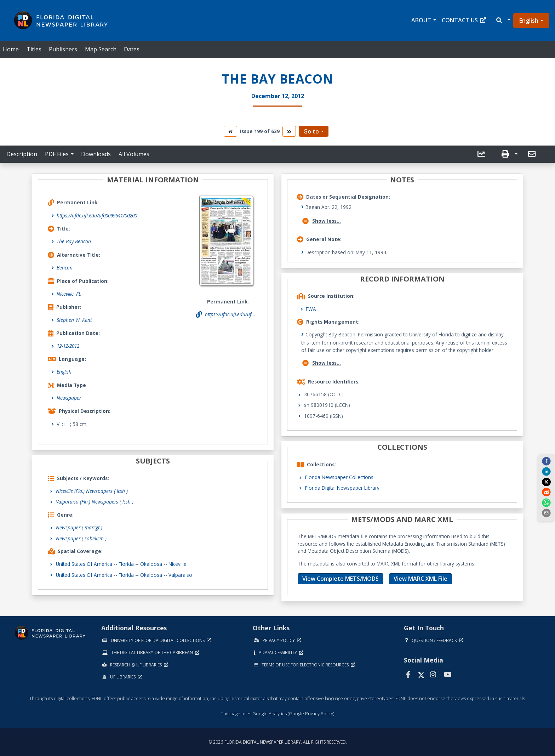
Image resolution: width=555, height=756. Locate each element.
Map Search (101, 49)
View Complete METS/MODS (341, 579)
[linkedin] (546, 471)
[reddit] (546, 492)
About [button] (421, 20)
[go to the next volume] (289, 131)
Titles (34, 49)
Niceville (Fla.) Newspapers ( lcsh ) (92, 491)
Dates (132, 49)
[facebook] (546, 461)
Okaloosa (151, 564)
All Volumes (134, 154)
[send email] (546, 513)
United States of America (84, 564)
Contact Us (464, 20)
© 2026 (278, 742)
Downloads (96, 154)
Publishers (63, 49)
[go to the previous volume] (230, 131)
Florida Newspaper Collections (339, 477)
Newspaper (69, 398)
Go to (311, 131)
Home (11, 49)
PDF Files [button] (57, 154)
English (529, 21)
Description (22, 154)
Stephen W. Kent (74, 320)
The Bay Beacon (74, 241)
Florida (126, 564)
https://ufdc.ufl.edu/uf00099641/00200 (97, 215)
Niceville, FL (69, 294)
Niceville (178, 564)
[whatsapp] (546, 502)
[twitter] (546, 482)
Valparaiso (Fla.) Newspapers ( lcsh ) (95, 502)
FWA (311, 309)
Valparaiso (180, 575)
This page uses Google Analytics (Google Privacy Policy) (277, 714)
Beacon (65, 268)
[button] (503, 20)
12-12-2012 (68, 346)
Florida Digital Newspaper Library (342, 488)
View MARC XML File (420, 579)
